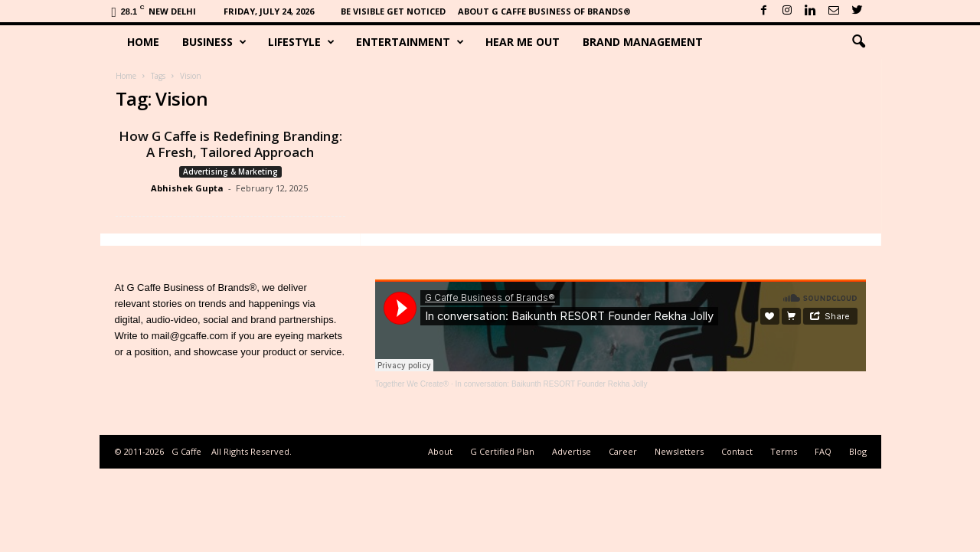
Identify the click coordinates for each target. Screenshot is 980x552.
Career (623, 451)
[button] (858, 42)
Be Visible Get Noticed (393, 11)
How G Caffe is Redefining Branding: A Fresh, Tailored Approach (230, 144)
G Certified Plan (502, 451)
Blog (858, 451)
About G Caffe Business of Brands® (544, 11)
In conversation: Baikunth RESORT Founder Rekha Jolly (552, 384)
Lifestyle (301, 42)
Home (143, 42)
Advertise (572, 451)
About (440, 451)
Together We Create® (412, 384)
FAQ (823, 451)
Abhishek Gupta (187, 188)
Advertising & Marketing (230, 171)
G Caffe (186, 451)
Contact (737, 451)
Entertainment (410, 42)
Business (214, 42)
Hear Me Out (523, 42)
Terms (784, 451)
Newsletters (679, 451)
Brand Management (643, 42)
